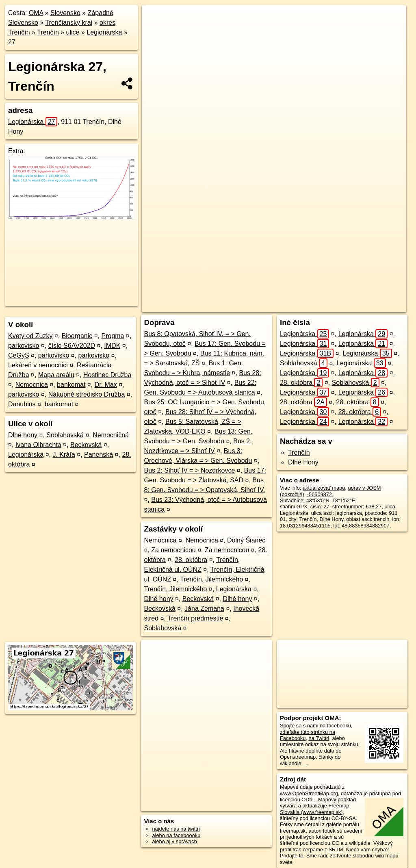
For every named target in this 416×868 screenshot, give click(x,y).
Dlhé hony (23, 435)
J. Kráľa (64, 455)
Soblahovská (65, 435)
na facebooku (335, 726)
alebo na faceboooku (176, 835)
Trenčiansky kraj (69, 23)
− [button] (156, 32)
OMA (36, 13)
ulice (73, 32)
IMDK (112, 346)
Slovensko (65, 13)
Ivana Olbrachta (38, 445)
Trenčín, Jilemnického (211, 579)
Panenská (99, 455)
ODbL (308, 800)
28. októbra (191, 560)
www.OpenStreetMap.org (309, 793)
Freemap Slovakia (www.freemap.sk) (315, 809)
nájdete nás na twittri (176, 829)
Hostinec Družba (107, 375)
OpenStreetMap (253, 291)
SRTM (336, 850)
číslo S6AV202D (72, 346)
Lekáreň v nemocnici (38, 365)
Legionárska (104, 32)
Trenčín (48, 32)
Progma (113, 336)
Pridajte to (292, 856)
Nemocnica (32, 385)
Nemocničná (111, 435)
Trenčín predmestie (195, 618)
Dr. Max (106, 385)
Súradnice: (292, 500)
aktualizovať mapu (324, 488)
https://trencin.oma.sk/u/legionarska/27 (363, 291)
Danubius (22, 404)
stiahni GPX (294, 507)
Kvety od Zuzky (30, 336)
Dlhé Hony (303, 462)
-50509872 (320, 494)
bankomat (71, 385)
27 (12, 42)
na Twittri (319, 738)
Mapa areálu (56, 375)
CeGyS (19, 355)
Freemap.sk (295, 291)
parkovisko (24, 346)
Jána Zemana (204, 609)
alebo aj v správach (174, 841)
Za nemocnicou (173, 550)
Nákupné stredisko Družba (87, 394)
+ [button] (156, 19)
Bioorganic (77, 336)
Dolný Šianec (246, 540)
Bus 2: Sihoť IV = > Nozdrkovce (189, 470)
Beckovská (86, 445)
